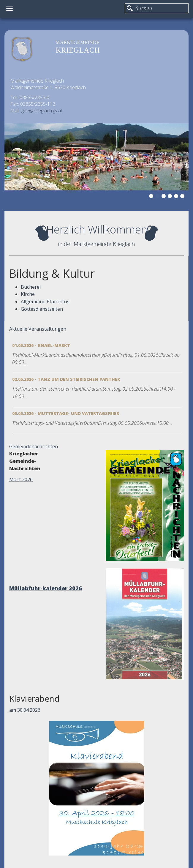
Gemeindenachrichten (34, 446)
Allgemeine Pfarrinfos (45, 302)
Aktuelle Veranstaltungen (38, 329)
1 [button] (152, 197)
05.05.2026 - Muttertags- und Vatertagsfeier (66, 413)
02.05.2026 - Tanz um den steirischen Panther (66, 379)
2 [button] (158, 197)
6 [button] (183, 197)
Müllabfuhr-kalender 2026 (46, 588)
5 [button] (177, 197)
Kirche (28, 294)
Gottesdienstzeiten (42, 309)
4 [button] (171, 197)
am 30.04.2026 (25, 710)
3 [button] (164, 197)
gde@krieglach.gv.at (42, 111)
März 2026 (21, 479)
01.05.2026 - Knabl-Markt (41, 345)
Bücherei (31, 287)
